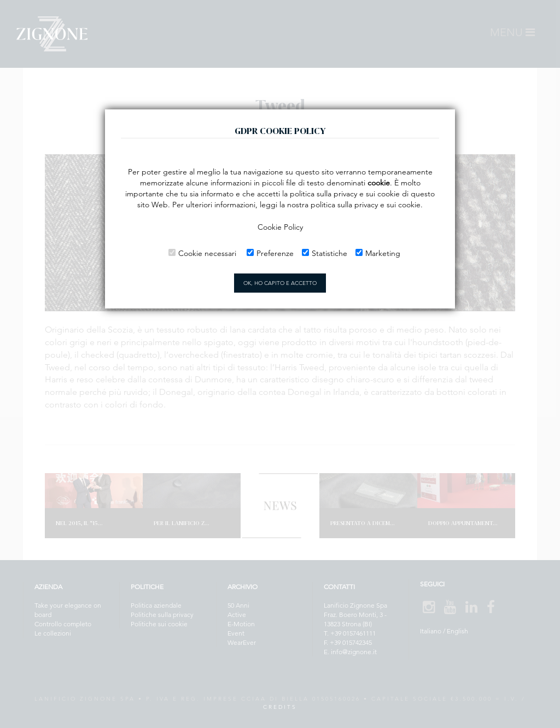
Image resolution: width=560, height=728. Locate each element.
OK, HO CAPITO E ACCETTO (280, 283)
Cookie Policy (280, 227)
